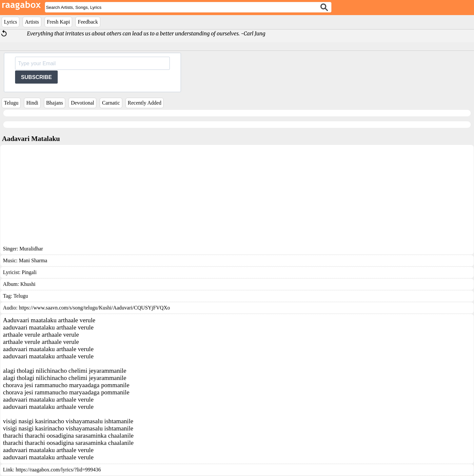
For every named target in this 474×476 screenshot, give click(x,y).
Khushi (28, 284)
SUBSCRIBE (36, 77)
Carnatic (111, 103)
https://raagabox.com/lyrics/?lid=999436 (58, 470)
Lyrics (10, 22)
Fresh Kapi (59, 22)
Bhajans (55, 103)
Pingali (29, 272)
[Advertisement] (237, 197)
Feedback (88, 22)
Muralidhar (31, 249)
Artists (32, 22)
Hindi (32, 103)
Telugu (11, 103)
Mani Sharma (33, 260)
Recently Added (145, 103)
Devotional (82, 103)
